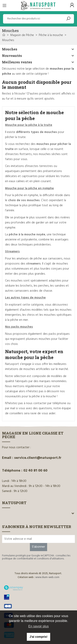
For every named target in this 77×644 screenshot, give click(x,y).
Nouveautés (12, 56)
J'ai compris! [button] (38, 637)
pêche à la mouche (44, 396)
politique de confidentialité (18, 559)
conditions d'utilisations (50, 559)
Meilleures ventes (17, 62)
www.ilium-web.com (47, 577)
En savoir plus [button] (38, 626)
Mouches (10, 49)
